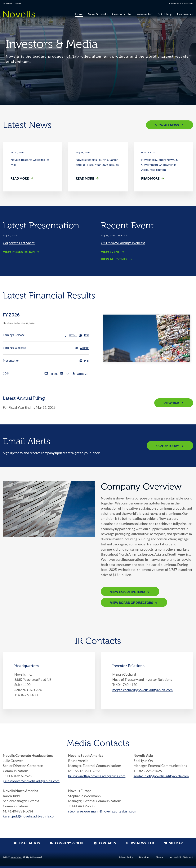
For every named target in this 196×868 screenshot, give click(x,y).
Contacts (105, 845)
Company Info (122, 14)
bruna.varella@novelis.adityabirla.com (97, 777)
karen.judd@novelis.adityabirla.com (30, 818)
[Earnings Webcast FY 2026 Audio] (46, 348)
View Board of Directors (131, 604)
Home (79, 14)
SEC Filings (165, 14)
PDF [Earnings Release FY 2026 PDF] (84, 335)
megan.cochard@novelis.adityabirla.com (143, 691)
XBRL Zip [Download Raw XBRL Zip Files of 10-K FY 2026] (81, 374)
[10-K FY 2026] (30, 374)
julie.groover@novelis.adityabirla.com (31, 782)
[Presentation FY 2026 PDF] (46, 361)
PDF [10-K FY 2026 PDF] (65, 374)
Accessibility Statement (182, 859)
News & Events (98, 14)
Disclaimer (145, 859)
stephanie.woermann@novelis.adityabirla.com (103, 813)
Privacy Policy (126, 859)
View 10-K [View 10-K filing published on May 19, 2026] (171, 403)
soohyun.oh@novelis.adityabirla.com (161, 777)
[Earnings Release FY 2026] (40, 335)
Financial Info (144, 14)
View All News (167, 125)
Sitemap (173, 845)
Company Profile (67, 845)
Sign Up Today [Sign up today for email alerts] (167, 446)
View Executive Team (128, 593)
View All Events (114, 259)
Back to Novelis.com (182, 4)
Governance (185, 14)
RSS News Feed (140, 845)
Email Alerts (27, 845)
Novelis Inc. (16, 859)
